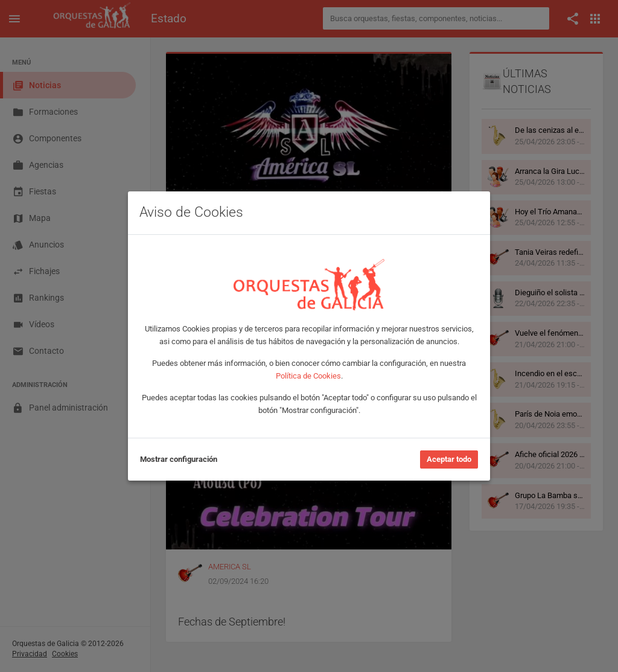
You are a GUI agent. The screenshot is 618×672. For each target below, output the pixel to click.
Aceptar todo (449, 459)
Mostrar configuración (179, 459)
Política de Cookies (308, 376)
